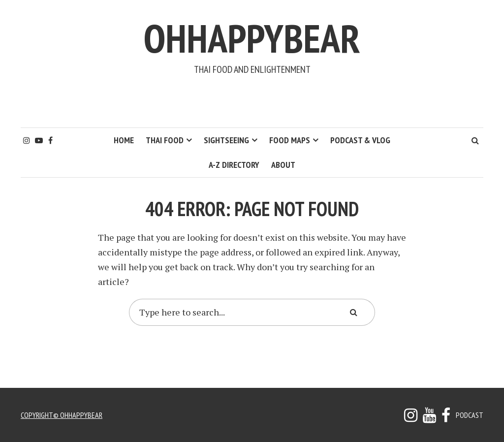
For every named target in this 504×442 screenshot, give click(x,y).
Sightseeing (226, 140)
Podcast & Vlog (360, 140)
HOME (124, 140)
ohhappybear (252, 38)
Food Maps (290, 140)
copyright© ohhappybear (62, 415)
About (283, 165)
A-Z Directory (234, 165)
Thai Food (165, 140)
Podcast (470, 415)
